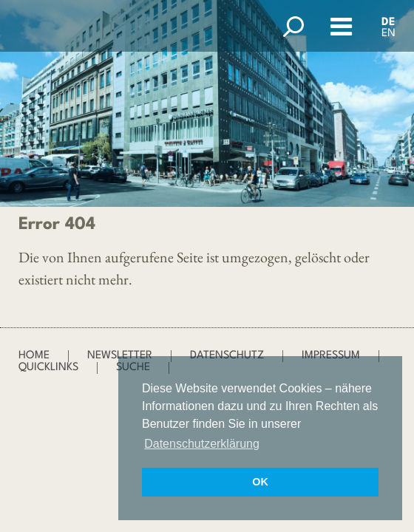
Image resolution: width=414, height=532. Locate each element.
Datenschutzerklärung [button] (202, 444)
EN (388, 34)
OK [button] (260, 482)
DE (388, 23)
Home (34, 356)
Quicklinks (48, 368)
